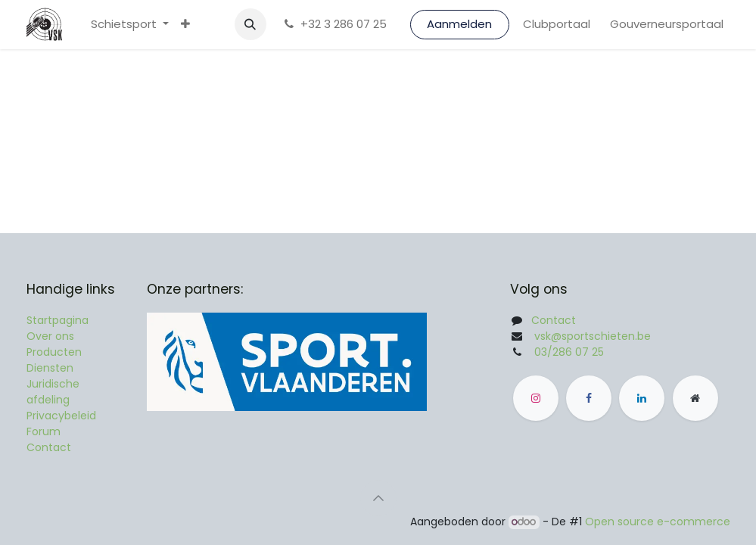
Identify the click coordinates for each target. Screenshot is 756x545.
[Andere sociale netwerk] (695, 398)
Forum (44, 431)
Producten (54, 352)
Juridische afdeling (53, 392)
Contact (49, 447)
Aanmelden (459, 24)
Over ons (50, 336)
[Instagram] (536, 398)
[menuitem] (130, 25)
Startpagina (58, 320)
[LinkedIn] (642, 398)
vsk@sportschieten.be (593, 336)
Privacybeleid (61, 416)
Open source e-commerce (658, 522)
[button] (250, 24)
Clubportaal (557, 24)
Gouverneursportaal (667, 24)
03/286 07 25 (569, 352)
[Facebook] (589, 398)
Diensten (50, 368)
